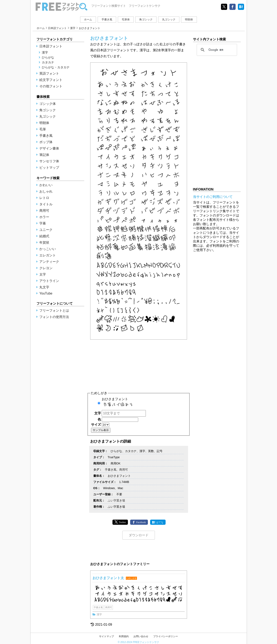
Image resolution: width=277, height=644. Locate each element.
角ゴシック (146, 19)
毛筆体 (126, 19)
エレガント (48, 255)
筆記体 (44, 155)
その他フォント (51, 86)
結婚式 (44, 236)
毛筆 (43, 129)
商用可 (124, 470)
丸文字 (44, 287)
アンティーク (49, 262)
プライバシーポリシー (166, 636)
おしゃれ (46, 191)
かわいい (46, 185)
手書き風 (107, 19)
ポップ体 (46, 142)
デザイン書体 (49, 148)
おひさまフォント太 (108, 578)
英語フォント (49, 73)
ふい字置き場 (116, 500)
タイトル (46, 204)
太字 (43, 274)
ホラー (44, 217)
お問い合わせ (141, 636)
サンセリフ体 (49, 161)
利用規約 (124, 636)
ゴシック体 (48, 104)
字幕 (43, 223)
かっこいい (48, 249)
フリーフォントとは (54, 310)
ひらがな (48, 57)
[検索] (216, 50)
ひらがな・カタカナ (56, 67)
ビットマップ (49, 168)
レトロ (44, 198)
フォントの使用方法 (54, 317)
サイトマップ (106, 636)
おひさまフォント (133, 403)
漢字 (73, 28)
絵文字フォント (51, 80)
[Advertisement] (139, 363)
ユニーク (46, 230)
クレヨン (46, 268)
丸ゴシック (169, 19)
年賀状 (44, 243)
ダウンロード (139, 535)
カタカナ (48, 62)
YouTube (46, 293)
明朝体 (189, 19)
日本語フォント (57, 28)
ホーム (88, 19)
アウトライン (49, 281)
